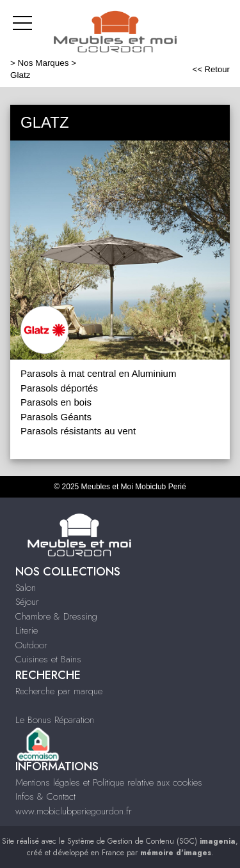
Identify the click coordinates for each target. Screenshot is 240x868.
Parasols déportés (59, 388)
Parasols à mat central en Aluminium (98, 373)
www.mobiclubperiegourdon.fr (74, 811)
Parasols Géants (56, 417)
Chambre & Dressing (56, 616)
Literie (27, 630)
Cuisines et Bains (48, 659)
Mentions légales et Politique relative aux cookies (109, 782)
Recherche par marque (59, 691)
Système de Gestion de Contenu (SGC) (151, 841)
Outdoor (31, 645)
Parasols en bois (56, 402)
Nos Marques (44, 63)
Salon (26, 588)
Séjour (27, 602)
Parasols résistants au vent (78, 431)
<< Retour (211, 69)
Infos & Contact (45, 796)
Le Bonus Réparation (55, 720)
